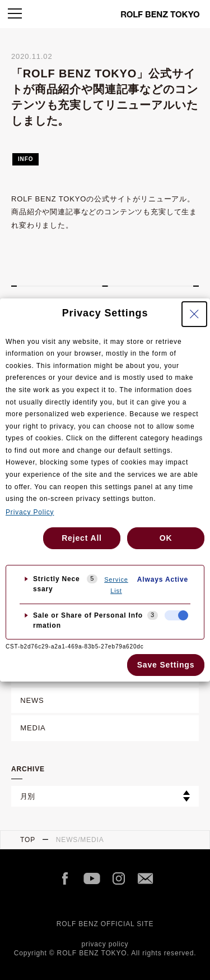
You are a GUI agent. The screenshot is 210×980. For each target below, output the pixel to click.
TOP (28, 840)
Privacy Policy (30, 512)
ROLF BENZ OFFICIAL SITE (105, 924)
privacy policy (105, 944)
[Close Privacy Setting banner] (194, 314)
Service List (116, 585)
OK (166, 538)
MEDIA (33, 728)
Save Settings (166, 665)
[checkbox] (176, 615)
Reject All (82, 538)
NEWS (32, 700)
